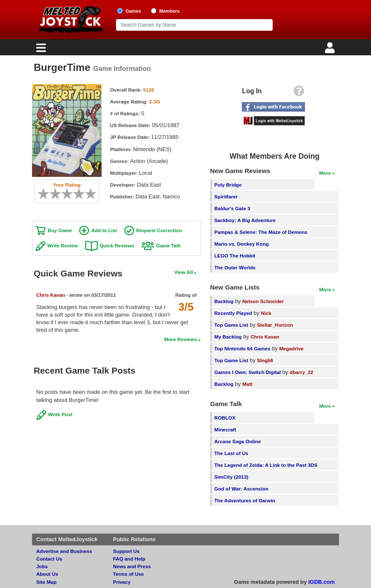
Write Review (63, 245)
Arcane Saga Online (237, 441)
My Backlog (228, 337)
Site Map (46, 582)
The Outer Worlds (235, 267)
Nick (266, 313)
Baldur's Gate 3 (232, 208)
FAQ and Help (129, 559)
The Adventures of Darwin (245, 500)
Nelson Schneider (263, 301)
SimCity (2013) (231, 477)
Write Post (60, 414)
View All (183, 272)
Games (133, 11)
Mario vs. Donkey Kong (241, 244)
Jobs (42, 566)
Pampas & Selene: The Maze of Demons (261, 232)
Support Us (126, 551)
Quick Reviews (117, 245)
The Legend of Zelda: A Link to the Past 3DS (266, 465)
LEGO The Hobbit (235, 256)
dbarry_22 (301, 372)
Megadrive (291, 348)
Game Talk (168, 245)
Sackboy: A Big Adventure (245, 220)
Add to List (104, 230)
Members (170, 11)
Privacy (122, 582)
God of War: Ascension (241, 489)
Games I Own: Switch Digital (247, 372)
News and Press (132, 566)
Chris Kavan (51, 295)
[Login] (331, 50)
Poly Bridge (228, 185)
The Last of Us (231, 453)
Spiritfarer (226, 196)
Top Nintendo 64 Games (242, 348)
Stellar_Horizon (275, 325)
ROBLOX (225, 418)
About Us (47, 574)
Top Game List (231, 325)
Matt (247, 384)
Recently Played (233, 313)
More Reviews (180, 339)
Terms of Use (128, 574)
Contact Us (49, 559)
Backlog (224, 301)
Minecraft (225, 429)
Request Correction (159, 230)
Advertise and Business (64, 551)
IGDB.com (321, 582)
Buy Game (60, 230)
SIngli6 (265, 360)
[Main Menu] (40, 50)
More (325, 173)
